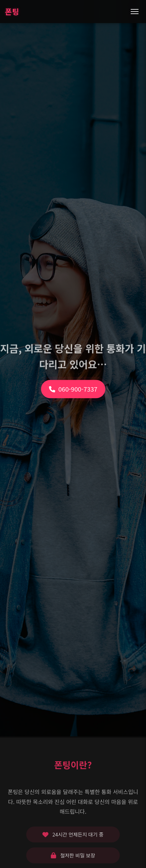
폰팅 (12, 11)
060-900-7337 (73, 372)
